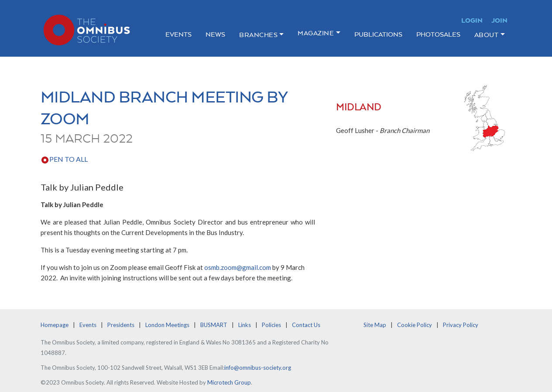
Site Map (375, 325)
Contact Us (306, 325)
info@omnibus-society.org (258, 368)
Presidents (121, 325)
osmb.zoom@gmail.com (238, 267)
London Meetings (167, 325)
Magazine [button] (316, 33)
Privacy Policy (461, 325)
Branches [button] (258, 35)
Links (245, 325)
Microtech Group (229, 382)
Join (499, 20)
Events (178, 34)
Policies (271, 325)
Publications (378, 34)
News (215, 34)
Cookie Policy (415, 325)
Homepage (55, 325)
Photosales (438, 34)
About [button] (487, 35)
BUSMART (214, 325)
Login (472, 20)
